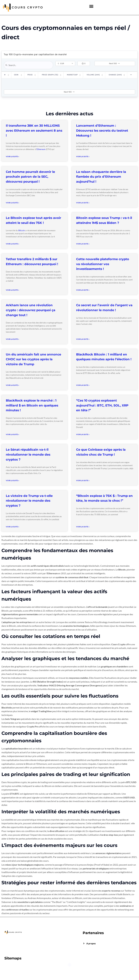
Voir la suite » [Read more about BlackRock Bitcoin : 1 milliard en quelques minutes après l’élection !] (83, 385)
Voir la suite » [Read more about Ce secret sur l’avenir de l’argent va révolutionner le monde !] (83, 339)
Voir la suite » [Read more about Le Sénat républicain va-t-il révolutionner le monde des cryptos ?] (12, 480)
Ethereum (41, 149)
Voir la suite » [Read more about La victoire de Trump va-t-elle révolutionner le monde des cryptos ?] (12, 527)
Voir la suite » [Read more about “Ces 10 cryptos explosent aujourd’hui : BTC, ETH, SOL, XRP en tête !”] (83, 434)
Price (29, 75)
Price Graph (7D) (53, 75)
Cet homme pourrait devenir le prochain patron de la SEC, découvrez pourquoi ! (30, 177)
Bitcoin (22, 230)
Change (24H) (116, 75)
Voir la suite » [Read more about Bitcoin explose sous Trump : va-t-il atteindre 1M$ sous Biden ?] (83, 244)
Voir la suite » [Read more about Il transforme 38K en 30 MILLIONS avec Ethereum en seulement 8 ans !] (12, 156)
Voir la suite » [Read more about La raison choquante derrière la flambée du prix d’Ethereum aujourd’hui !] (83, 203)
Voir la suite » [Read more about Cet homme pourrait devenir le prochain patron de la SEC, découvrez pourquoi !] (12, 203)
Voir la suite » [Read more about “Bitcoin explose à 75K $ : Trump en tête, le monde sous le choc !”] (83, 527)
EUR (61, 63)
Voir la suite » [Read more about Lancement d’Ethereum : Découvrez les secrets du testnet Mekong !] (83, 156)
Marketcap (74, 75)
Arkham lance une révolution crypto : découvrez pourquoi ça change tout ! (31, 310)
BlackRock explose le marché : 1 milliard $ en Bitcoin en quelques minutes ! (32, 405)
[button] (91, 6)
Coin (16, 75)
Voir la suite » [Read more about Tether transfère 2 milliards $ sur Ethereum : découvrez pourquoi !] (12, 290)
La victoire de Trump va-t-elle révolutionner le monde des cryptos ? (29, 501)
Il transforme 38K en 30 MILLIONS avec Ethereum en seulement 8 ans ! (34, 130)
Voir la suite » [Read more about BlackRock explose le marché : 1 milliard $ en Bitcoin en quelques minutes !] (12, 434)
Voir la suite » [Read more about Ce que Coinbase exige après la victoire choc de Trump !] (83, 480)
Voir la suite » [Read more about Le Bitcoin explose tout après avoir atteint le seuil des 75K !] (12, 244)
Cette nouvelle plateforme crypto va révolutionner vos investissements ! (103, 264)
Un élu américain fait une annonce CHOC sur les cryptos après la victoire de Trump (33, 359)
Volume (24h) (94, 75)
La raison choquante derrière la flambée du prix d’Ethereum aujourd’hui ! (101, 177)
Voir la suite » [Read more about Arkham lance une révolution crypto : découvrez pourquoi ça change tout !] (12, 339)
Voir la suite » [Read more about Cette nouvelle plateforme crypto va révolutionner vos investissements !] (83, 290)
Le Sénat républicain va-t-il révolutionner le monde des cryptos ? (28, 454)
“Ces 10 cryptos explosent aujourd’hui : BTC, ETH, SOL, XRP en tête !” (102, 405)
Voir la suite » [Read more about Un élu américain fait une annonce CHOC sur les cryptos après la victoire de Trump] (12, 385)
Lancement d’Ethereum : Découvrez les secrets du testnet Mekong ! (102, 130)
